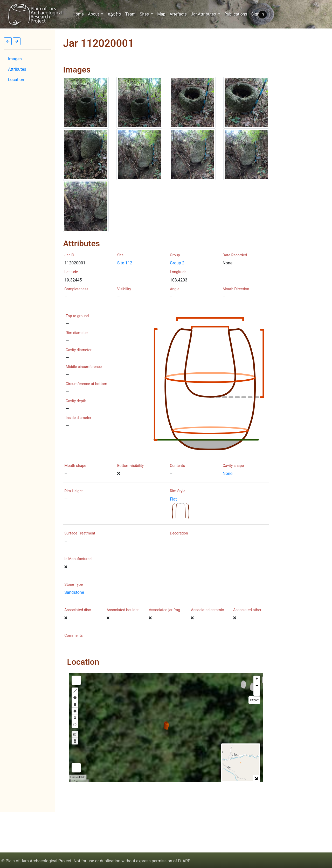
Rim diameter (77, 333)
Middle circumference (84, 367)
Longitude (178, 272)
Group (175, 255)
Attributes (17, 69)
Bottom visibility (130, 466)
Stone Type (74, 585)
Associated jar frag (165, 610)
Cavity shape (233, 466)
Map (161, 14)
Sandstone (74, 592)
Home (79, 14)
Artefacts (178, 14)
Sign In (258, 14)
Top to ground (77, 316)
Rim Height (74, 491)
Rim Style (178, 491)
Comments (74, 636)
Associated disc (78, 610)
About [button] (94, 14)
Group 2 (177, 263)
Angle (175, 289)
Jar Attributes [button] (204, 14)
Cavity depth (76, 401)
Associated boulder (123, 610)
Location (16, 80)
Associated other (247, 610)
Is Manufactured (78, 559)
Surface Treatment (80, 533)
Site (120, 255)
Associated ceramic (207, 610)
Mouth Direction (236, 289)
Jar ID (69, 255)
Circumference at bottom (86, 384)
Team (130, 14)
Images (15, 59)
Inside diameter (78, 418)
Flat (173, 499)
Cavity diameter (79, 350)
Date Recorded (235, 255)
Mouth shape (75, 466)
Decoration (179, 533)
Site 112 (125, 263)
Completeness (76, 289)
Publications (236, 14)
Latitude (71, 272)
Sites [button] (145, 14)
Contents (177, 466)
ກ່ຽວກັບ (114, 14)
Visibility (124, 289)
